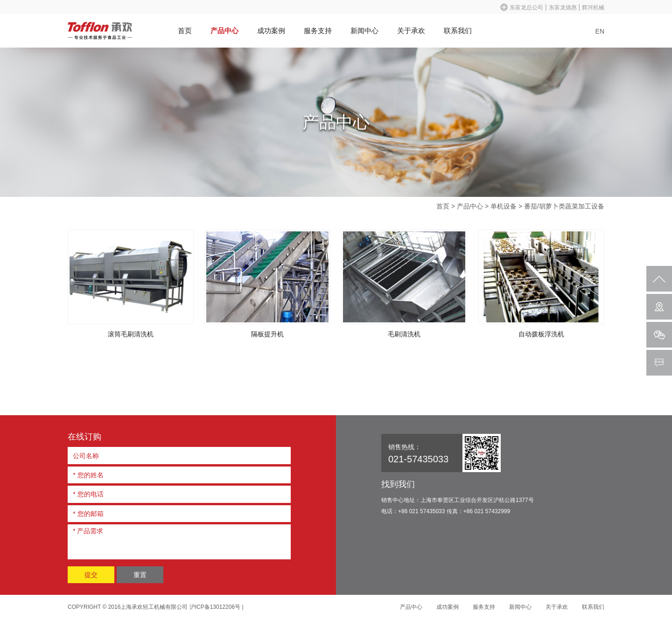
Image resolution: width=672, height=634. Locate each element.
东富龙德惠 (563, 7)
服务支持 (318, 31)
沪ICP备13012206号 (215, 607)
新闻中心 (364, 31)
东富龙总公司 (526, 7)
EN (600, 31)
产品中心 (224, 31)
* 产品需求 (179, 540)
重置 (140, 575)
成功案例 (271, 31)
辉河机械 (593, 7)
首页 (185, 31)
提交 (91, 575)
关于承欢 (411, 31)
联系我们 (458, 31)
